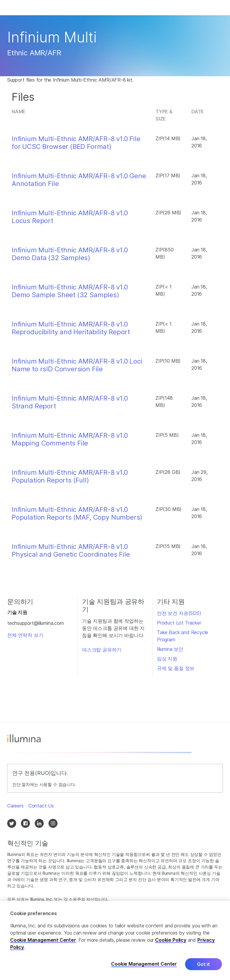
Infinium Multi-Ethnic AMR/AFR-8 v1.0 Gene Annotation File (79, 180)
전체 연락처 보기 (25, 635)
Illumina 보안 (170, 649)
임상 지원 (167, 659)
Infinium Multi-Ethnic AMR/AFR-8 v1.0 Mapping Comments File (70, 439)
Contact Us (41, 806)
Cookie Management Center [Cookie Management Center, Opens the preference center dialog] (144, 964)
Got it (203, 964)
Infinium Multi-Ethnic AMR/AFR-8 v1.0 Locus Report (70, 217)
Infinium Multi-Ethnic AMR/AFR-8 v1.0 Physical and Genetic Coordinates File (71, 550)
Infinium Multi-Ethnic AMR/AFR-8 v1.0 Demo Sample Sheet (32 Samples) (70, 291)
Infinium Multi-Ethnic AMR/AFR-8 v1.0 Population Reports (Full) (70, 476)
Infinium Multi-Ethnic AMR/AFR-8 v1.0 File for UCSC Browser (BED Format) (76, 143)
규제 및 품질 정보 (176, 668)
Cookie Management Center (43, 940)
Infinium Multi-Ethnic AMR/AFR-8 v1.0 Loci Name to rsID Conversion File (77, 365)
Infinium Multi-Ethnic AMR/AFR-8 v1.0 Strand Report (70, 402)
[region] (115, 940)
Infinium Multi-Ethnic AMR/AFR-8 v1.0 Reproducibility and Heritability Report (71, 328)
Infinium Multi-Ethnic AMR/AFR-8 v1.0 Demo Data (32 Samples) (70, 254)
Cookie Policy (171, 940)
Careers (15, 806)
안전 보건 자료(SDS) (179, 613)
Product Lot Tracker (179, 623)
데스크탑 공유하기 (102, 650)
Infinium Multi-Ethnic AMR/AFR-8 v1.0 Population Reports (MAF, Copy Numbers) (77, 513)
